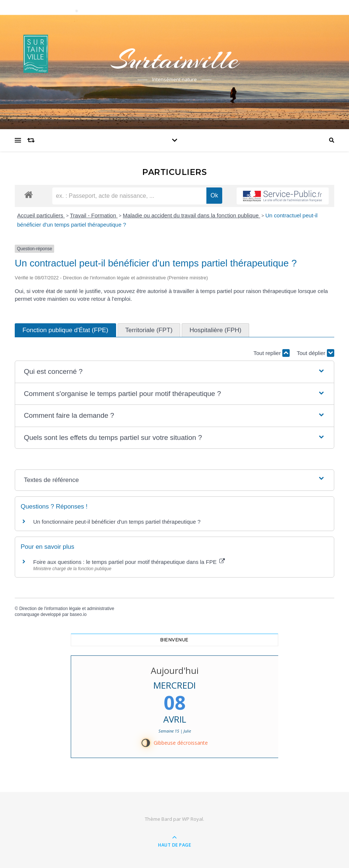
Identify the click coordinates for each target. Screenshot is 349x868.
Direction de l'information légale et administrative (67, 609)
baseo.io (78, 614)
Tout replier (272, 353)
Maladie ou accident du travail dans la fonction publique (191, 215)
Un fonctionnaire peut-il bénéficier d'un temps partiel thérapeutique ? (117, 522)
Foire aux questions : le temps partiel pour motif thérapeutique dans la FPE (129, 562)
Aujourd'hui (174, 670)
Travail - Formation (94, 215)
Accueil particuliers (41, 215)
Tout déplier (315, 353)
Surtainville (175, 60)
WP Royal (193, 819)
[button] (175, 372)
